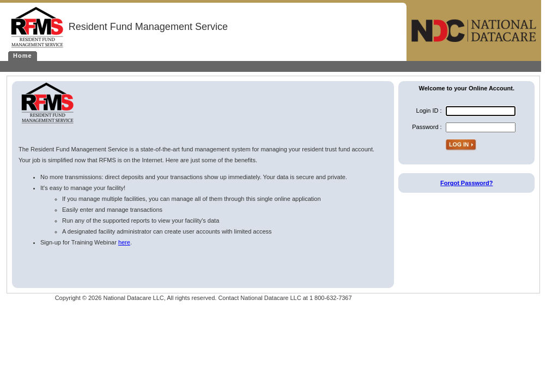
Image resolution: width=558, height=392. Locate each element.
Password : (427, 127)
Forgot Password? (467, 183)
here (124, 242)
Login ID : (429, 111)
